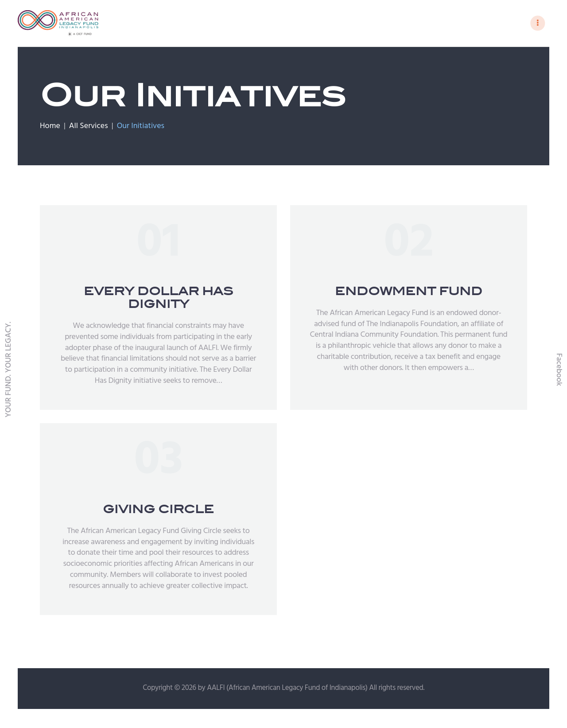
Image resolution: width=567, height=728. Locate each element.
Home (50, 128)
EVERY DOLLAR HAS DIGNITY (159, 299)
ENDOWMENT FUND (409, 293)
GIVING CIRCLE (158, 511)
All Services (89, 127)
